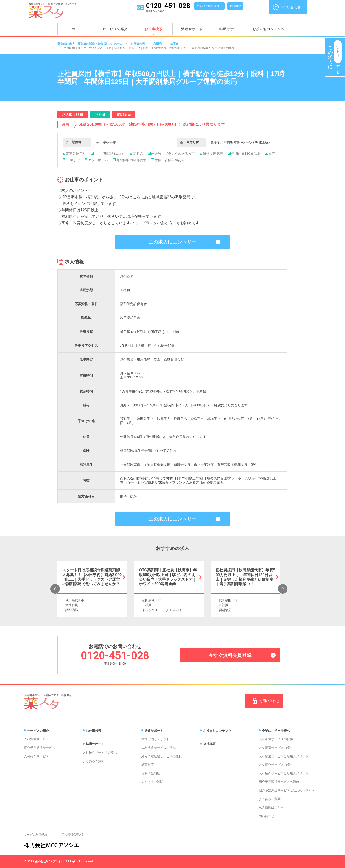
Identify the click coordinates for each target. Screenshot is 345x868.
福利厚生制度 (151, 773)
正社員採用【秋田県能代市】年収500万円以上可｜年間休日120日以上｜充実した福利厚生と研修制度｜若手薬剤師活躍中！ (245, 577)
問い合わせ (267, 816)
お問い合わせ (291, 7)
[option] (92, 589)
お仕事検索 (153, 29)
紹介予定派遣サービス (40, 748)
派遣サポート (192, 29)
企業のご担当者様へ (209, 6)
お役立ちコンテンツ (268, 29)
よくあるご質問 (94, 761)
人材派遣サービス (36, 739)
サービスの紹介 (115, 29)
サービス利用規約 (35, 835)
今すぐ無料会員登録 (230, 655)
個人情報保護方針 (73, 835)
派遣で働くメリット (155, 739)
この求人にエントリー (172, 242)
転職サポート (230, 29)
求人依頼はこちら (271, 807)
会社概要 (235, 6)
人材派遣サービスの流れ (158, 748)
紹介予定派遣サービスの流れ (162, 756)
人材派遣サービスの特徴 (276, 739)
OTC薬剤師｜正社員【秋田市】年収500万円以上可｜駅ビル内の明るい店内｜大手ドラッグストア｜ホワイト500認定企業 (168, 577)
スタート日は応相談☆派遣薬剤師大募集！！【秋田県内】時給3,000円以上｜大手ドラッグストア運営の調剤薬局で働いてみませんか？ (92, 577)
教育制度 (148, 765)
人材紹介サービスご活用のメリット (284, 773)
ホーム (77, 29)
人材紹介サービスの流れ (100, 753)
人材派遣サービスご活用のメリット (284, 756)
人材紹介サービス (36, 756)
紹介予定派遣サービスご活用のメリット (287, 790)
